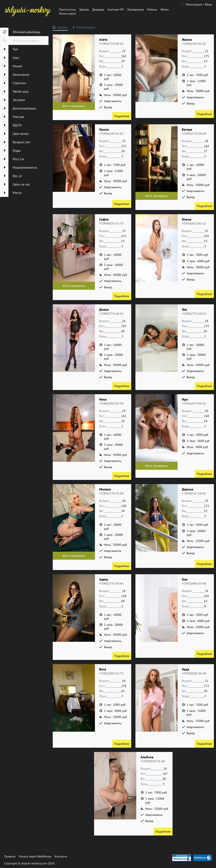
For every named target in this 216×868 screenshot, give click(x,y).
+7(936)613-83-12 (194, 223)
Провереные (135, 9)
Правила (10, 856)
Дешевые (98, 9)
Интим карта (67, 14)
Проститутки (67, 9)
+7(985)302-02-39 (111, 404)
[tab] (60, 28)
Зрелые (84, 9)
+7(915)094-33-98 (194, 584)
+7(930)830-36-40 (194, 673)
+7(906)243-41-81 (194, 44)
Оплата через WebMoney (35, 856)
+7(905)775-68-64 (111, 584)
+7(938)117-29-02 (194, 493)
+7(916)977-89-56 (194, 404)
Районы (152, 9)
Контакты (61, 856)
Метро (165, 9)
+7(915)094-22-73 (111, 673)
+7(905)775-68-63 (111, 44)
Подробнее (122, 116)
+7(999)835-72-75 (111, 223)
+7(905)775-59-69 (194, 134)
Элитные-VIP (116, 9)
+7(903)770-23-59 (111, 493)
